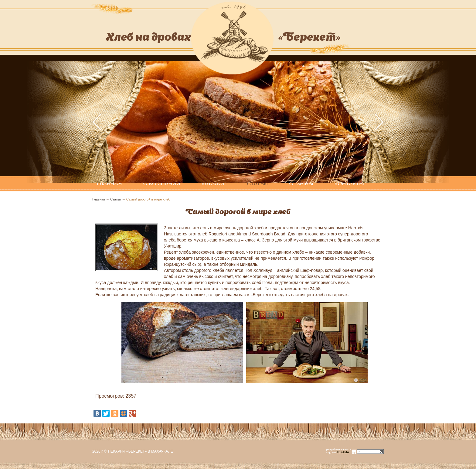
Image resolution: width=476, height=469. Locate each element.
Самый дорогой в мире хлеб (148, 199)
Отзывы (301, 183)
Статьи (257, 183)
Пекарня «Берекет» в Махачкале (141, 451)
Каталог (214, 183)
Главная (99, 199)
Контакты (349, 183)
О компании (162, 183)
